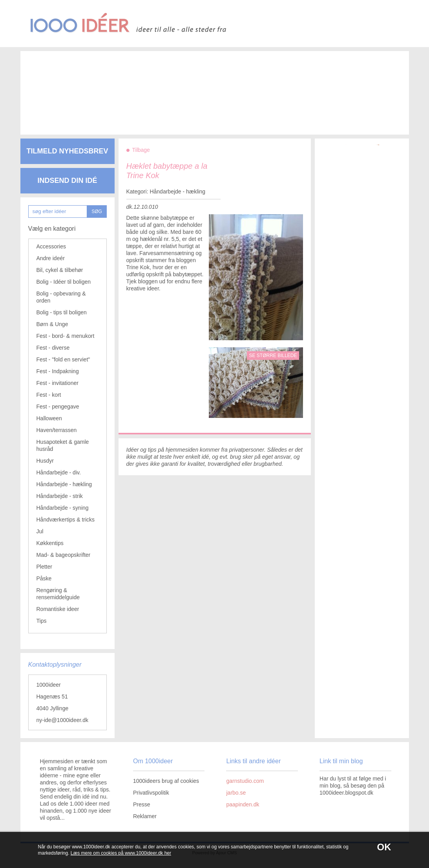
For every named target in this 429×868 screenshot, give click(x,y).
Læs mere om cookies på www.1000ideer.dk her (121, 853)
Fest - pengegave (58, 407)
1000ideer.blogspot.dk (346, 793)
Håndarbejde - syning (63, 508)
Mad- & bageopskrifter (64, 555)
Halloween (49, 418)
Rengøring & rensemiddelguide (58, 594)
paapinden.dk (243, 804)
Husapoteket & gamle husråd (63, 445)
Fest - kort (49, 395)
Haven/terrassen (57, 430)
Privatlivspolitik (151, 793)
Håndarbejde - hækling (64, 484)
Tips (42, 621)
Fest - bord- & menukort (66, 336)
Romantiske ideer (58, 609)
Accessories (51, 246)
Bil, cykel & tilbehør (60, 270)
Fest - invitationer (58, 383)
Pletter (44, 567)
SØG (97, 212)
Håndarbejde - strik (60, 496)
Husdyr (45, 461)
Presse (142, 804)
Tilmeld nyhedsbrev (67, 151)
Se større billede (273, 356)
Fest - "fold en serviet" (63, 359)
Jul (40, 531)
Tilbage (141, 150)
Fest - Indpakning (58, 371)
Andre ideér (51, 258)
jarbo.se (236, 793)
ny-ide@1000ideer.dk (63, 720)
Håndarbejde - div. (59, 472)
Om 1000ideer (153, 761)
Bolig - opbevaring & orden (61, 297)
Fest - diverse (53, 348)
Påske (44, 578)
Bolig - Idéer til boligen (64, 282)
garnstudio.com (245, 781)
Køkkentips (50, 543)
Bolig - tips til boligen (62, 312)
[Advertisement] (203, 86)
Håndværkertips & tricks (66, 520)
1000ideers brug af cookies (166, 781)
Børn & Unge (52, 324)
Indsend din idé (67, 181)
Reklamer (145, 816)
